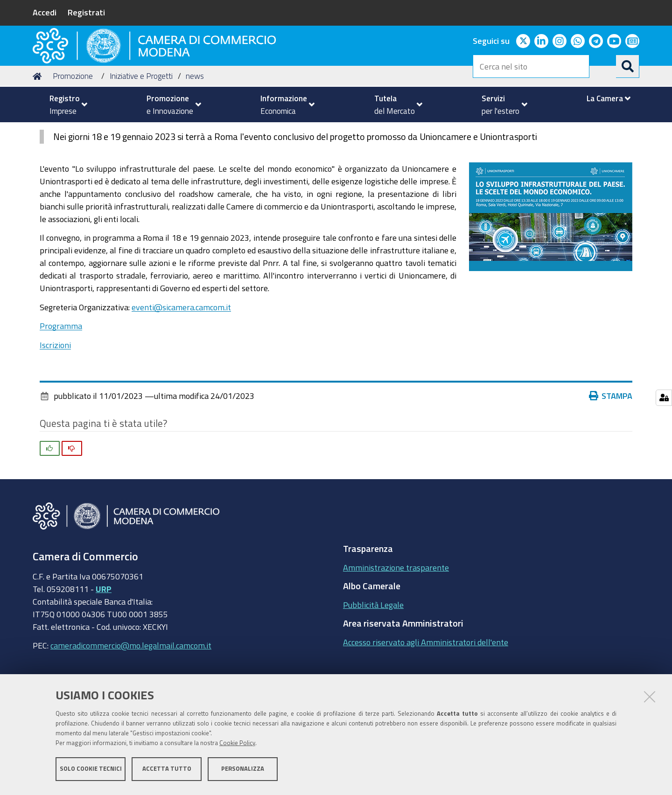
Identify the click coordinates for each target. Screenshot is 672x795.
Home (39, 132)
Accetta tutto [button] (167, 771)
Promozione (73, 132)
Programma (61, 382)
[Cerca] (628, 66)
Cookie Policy (237, 745)
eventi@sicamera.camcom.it (181, 363)
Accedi (45, 12)
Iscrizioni (55, 401)
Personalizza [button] (243, 771)
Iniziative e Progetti (141, 132)
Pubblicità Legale (373, 661)
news (195, 132)
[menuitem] (64, 105)
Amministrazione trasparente (396, 623)
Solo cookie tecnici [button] (91, 771)
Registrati (86, 12)
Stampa (611, 452)
